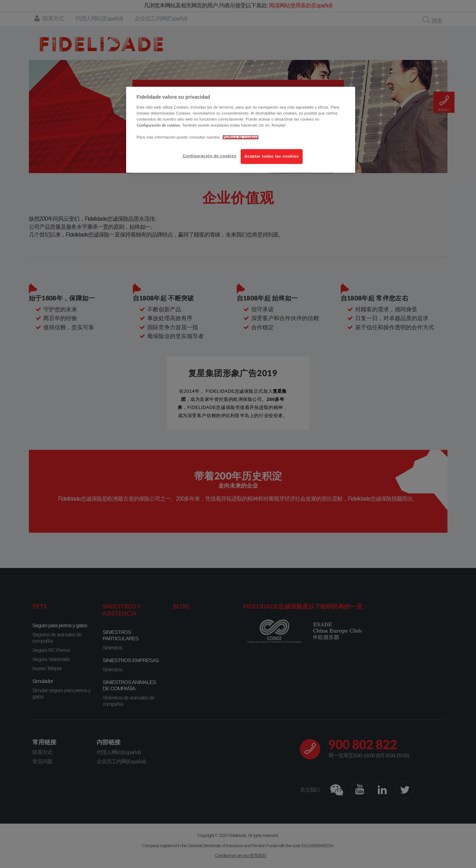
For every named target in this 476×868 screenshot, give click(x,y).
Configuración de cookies (209, 156)
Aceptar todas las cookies (272, 156)
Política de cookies (241, 137)
